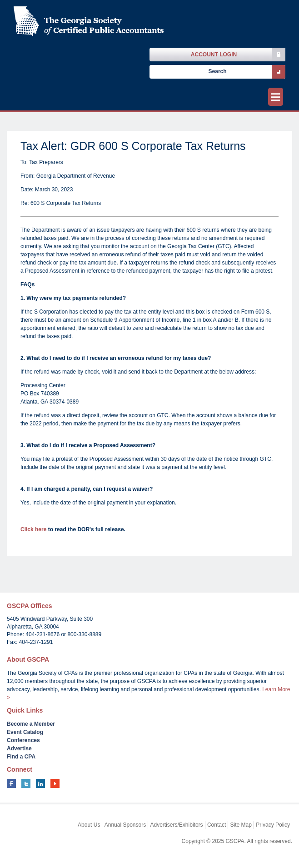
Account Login (214, 55)
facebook (11, 783)
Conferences (23, 740)
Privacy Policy (273, 825)
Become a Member (31, 724)
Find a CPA (21, 757)
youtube (55, 783)
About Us (89, 825)
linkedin (40, 783)
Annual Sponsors (125, 825)
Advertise (19, 748)
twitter (26, 783)
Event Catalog (25, 732)
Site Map (241, 825)
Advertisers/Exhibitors (177, 825)
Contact (217, 825)
